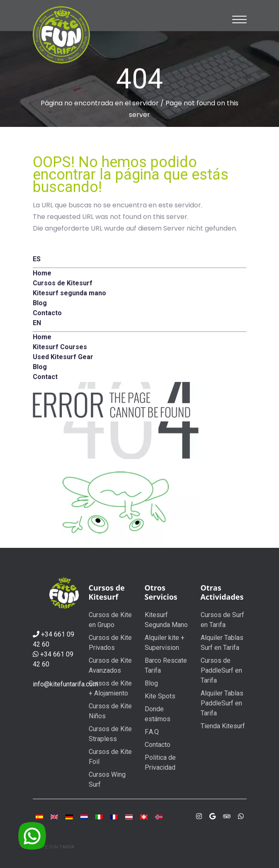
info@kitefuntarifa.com (66, 684)
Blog (151, 683)
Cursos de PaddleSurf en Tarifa (221, 670)
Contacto (158, 745)
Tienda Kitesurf (223, 726)
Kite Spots (160, 696)
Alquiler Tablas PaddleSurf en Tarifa (222, 703)
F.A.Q (152, 732)
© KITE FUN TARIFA (53, 847)
